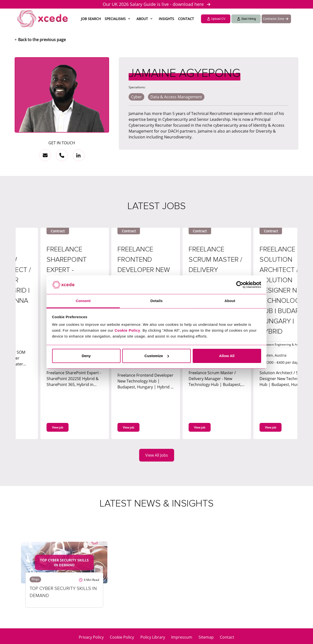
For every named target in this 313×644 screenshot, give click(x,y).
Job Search (91, 19)
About (142, 19)
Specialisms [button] (115, 19)
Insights (166, 19)
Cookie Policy (122, 637)
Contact (186, 19)
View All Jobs (157, 455)
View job (78, 427)
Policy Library (153, 637)
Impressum (182, 637)
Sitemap (206, 637)
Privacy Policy (91, 637)
